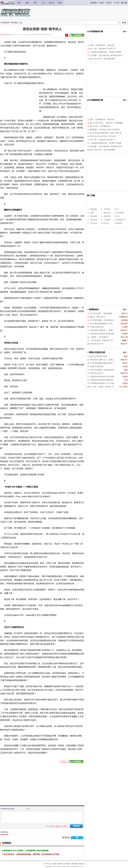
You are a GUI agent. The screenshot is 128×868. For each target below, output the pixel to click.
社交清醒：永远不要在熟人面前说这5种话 (106, 55)
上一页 (74, 838)
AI (118, 209)
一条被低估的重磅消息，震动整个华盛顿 (105, 52)
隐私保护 (82, 864)
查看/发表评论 (45, 35)
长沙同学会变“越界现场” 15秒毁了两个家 (106, 133)
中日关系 (94, 223)
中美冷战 (94, 220)
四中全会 (107, 213)
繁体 (95, 3)
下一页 (80, 838)
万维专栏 (107, 209)
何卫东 (106, 223)
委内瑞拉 (94, 209)
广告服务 (53, 864)
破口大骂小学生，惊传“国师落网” (103, 59)
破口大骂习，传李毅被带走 (100, 126)
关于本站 (46, 864)
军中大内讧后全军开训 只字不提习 (103, 136)
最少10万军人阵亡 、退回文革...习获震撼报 (106, 123)
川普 (92, 213)
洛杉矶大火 (121, 220)
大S (118, 216)
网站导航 (75, 864)
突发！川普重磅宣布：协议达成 (102, 45)
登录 (122, 3)
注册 (126, 3)
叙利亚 (120, 223)
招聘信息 (67, 864)
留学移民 (14, 23)
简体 (92, 3)
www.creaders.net (5, 35)
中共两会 (120, 213)
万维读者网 (5, 23)
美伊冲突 (107, 216)
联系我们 (61, 864)
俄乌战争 (94, 216)
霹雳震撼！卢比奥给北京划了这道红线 (105, 130)
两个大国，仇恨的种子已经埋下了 (103, 49)
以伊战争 (107, 220)
